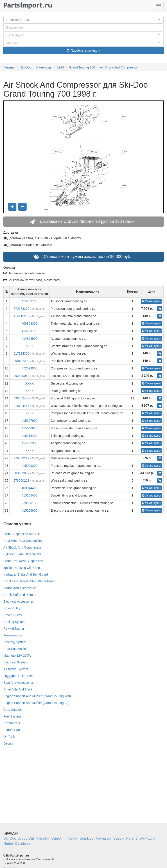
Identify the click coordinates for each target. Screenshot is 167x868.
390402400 (21, 398)
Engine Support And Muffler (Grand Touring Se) (36, 703)
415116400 (29, 436)
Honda (72, 838)
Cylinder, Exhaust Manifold (22, 554)
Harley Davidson (17, 844)
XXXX (29, 346)
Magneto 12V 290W (17, 656)
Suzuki (119, 838)
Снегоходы (44, 67)
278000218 (21, 481)
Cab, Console (13, 710)
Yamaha (43, 838)
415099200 (29, 466)
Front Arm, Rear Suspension (23, 561)
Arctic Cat (26, 838)
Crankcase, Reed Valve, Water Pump (29, 581)
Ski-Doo (26, 67)
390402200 (21, 361)
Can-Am (58, 838)
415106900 (29, 510)
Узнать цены (151, 301)
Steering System (15, 642)
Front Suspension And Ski (21, 534)
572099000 (29, 368)
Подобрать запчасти (83, 50)
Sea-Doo (87, 838)
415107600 (29, 421)
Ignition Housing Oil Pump (22, 568)
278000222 (21, 458)
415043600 (29, 428)
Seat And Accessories (19, 683)
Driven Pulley (13, 615)
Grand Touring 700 (82, 67)
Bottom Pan (12, 730)
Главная (9, 67)
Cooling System (14, 622)
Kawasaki (103, 838)
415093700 (29, 331)
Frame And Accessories (20, 588)
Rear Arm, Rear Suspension (23, 541)
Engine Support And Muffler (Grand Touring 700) (37, 696)
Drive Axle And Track (18, 689)
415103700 (29, 301)
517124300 (21, 353)
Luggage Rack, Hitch (18, 676)
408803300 (29, 324)
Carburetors (12, 723)
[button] (83, 20)
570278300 (21, 309)
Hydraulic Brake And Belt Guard (26, 574)
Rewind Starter (14, 629)
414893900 (29, 339)
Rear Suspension (15, 649)
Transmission (13, 635)
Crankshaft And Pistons (20, 595)
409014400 (29, 488)
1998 (61, 67)
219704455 (21, 406)
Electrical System (15, 662)
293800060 (21, 376)
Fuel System (12, 716)
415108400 (29, 495)
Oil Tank (9, 737)
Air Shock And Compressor (119, 67)
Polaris (132, 838)
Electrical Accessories (19, 601)
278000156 (29, 503)
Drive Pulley (12, 608)
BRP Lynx (147, 838)
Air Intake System (16, 669)
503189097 (21, 473)
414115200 (21, 316)
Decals (8, 743)
